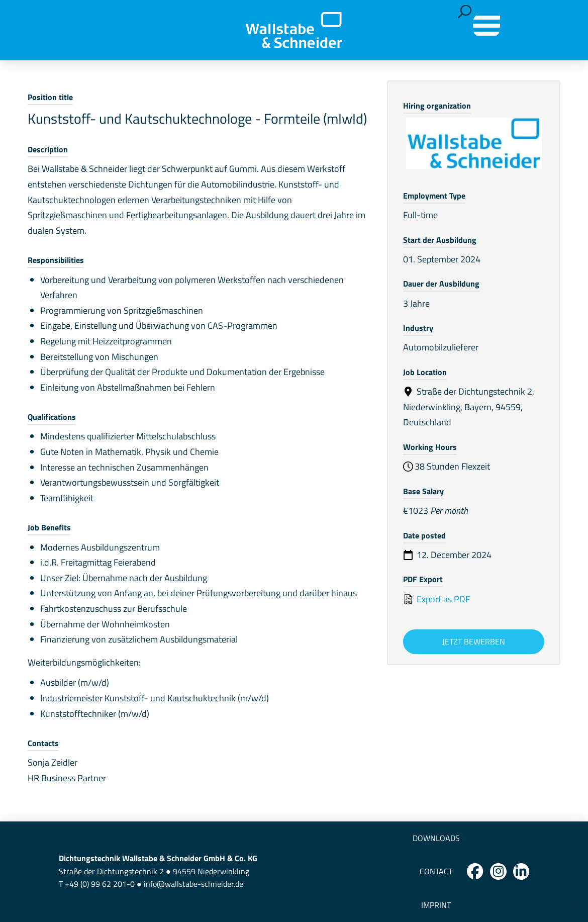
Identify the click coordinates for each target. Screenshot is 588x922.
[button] (465, 12)
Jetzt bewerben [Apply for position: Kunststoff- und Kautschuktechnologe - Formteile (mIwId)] (474, 641)
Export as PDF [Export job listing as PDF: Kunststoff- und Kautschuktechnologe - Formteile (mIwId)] (436, 599)
